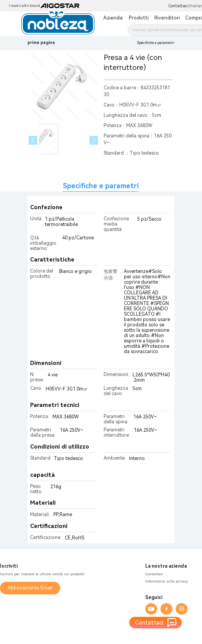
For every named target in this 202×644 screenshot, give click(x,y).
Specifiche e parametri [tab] (101, 186)
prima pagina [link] (41, 43)
